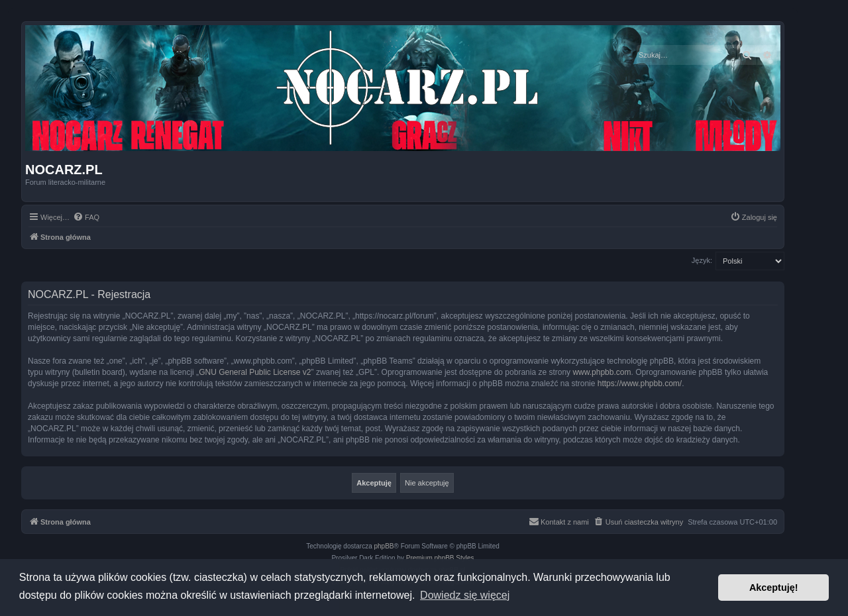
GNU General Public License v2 (255, 372)
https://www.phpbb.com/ (640, 384)
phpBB (384, 546)
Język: (702, 260)
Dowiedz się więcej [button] (465, 595)
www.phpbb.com (602, 372)
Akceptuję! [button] (774, 588)
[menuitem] (86, 217)
